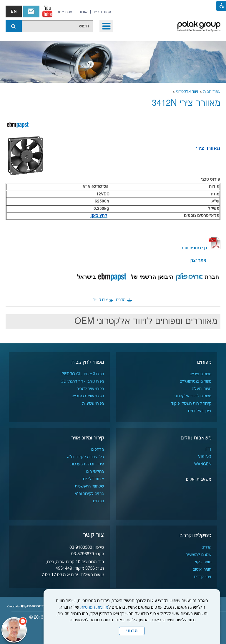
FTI (208, 449)
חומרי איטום (202, 569)
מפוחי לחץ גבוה (88, 362)
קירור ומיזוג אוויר (88, 438)
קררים (206, 547)
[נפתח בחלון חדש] (47, 11)
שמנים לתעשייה (198, 555)
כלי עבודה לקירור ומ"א (85, 457)
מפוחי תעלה (202, 389)
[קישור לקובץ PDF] (215, 248)
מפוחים (204, 362)
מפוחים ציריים (201, 374)
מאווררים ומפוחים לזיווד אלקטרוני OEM (146, 321)
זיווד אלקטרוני (187, 92)
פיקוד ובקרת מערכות (87, 464)
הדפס (121, 300)
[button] (106, 26)
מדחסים (98, 449)
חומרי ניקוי (203, 562)
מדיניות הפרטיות (94, 607)
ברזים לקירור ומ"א (89, 494)
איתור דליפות (93, 479)
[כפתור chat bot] (14, 630)
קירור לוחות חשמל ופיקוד (191, 403)
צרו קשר (100, 300)
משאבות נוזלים (196, 438)
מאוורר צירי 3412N (186, 103)
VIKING (205, 457)
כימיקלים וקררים (195, 536)
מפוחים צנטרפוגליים (196, 381)
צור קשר (31, 11)
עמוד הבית (212, 92)
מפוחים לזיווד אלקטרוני (193, 396)
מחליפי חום (95, 472)
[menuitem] (102, 12)
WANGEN (203, 464)
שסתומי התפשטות (89, 486)
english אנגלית (14, 11)
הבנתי (132, 631)
